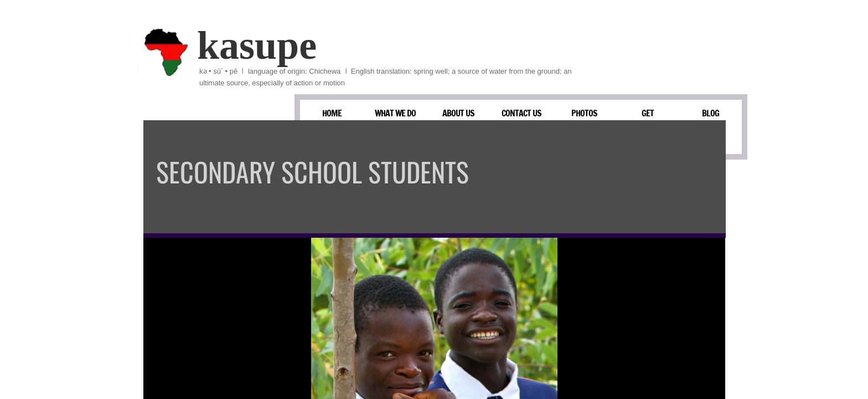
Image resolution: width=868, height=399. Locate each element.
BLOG (711, 113)
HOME (332, 113)
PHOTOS (584, 113)
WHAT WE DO (395, 113)
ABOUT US (458, 113)
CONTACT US (521, 113)
